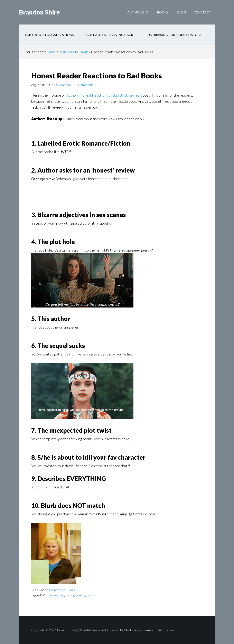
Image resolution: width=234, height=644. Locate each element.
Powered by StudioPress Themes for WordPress (141, 630)
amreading (57, 595)
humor (70, 595)
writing (91, 595)
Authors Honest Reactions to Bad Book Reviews (104, 95)
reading (81, 595)
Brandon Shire (39, 12)
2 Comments (85, 85)
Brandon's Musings (62, 590)
